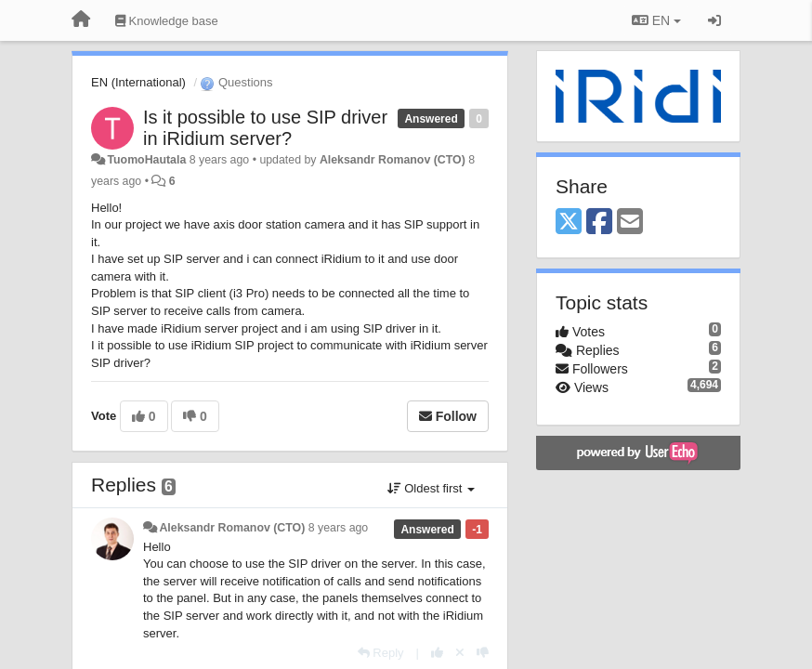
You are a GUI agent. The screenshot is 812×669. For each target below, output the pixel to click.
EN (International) (138, 82)
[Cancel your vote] (460, 653)
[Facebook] (599, 223)
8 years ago (339, 528)
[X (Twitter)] (569, 223)
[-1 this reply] (483, 653)
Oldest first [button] (431, 488)
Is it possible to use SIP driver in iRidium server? (265, 128)
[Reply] (381, 653)
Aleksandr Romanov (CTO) (393, 160)
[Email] (630, 223)
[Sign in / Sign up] (714, 20)
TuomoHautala (146, 160)
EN (656, 20)
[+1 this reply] (437, 653)
